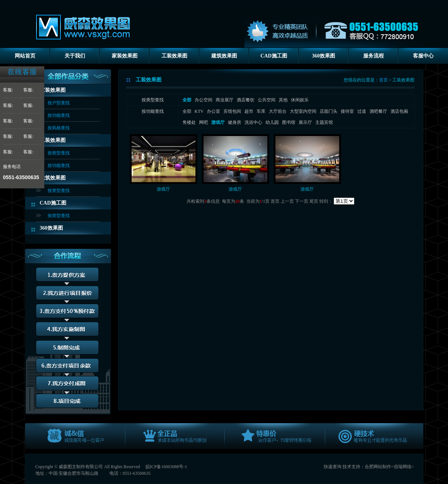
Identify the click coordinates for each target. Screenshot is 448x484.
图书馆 (289, 122)
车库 (261, 111)
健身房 (235, 122)
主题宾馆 (324, 122)
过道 (362, 111)
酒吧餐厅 (378, 111)
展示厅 (305, 122)
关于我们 (75, 56)
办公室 (213, 111)
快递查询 (333, 467)
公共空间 (267, 100)
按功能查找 (59, 115)
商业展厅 (225, 100)
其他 (283, 100)
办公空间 (204, 100)
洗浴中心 (253, 122)
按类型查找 (59, 153)
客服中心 (423, 56)
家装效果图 (125, 56)
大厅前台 (278, 111)
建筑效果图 (224, 56)
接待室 (347, 111)
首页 (383, 80)
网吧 (204, 122)
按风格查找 (59, 128)
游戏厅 (163, 189)
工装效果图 (174, 56)
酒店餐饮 (246, 100)
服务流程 (374, 56)
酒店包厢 (399, 111)
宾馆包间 (232, 111)
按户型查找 (59, 103)
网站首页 (25, 56)
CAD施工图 (274, 56)
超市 (249, 111)
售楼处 (189, 122)
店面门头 (329, 111)
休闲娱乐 (300, 100)
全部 (187, 111)
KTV (199, 111)
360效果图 (324, 56)
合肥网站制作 (378, 467)
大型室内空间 (303, 111)
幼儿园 (272, 122)
